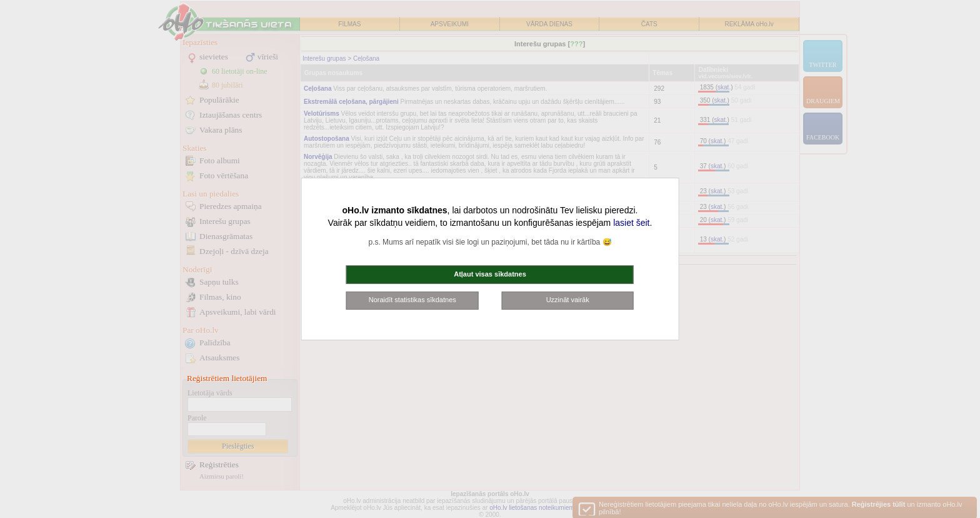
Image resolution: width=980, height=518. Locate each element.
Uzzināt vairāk (568, 300)
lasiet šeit (631, 223)
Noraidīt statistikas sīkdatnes (412, 300)
